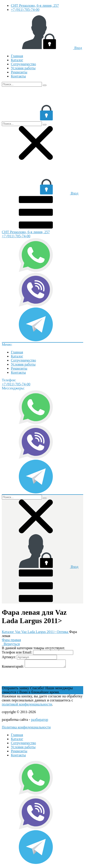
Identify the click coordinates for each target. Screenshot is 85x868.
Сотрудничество (23, 64)
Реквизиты (19, 72)
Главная (17, 56)
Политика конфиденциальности (26, 729)
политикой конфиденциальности (27, 706)
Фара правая (11, 640)
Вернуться (11, 644)
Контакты (18, 76)
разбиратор (40, 721)
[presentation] (36, 679)
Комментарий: (13, 668)
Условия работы (23, 68)
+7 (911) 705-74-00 (25, 10)
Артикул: (9, 657)
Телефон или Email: (17, 652)
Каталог (17, 60)
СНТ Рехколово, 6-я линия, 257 (35, 6)
